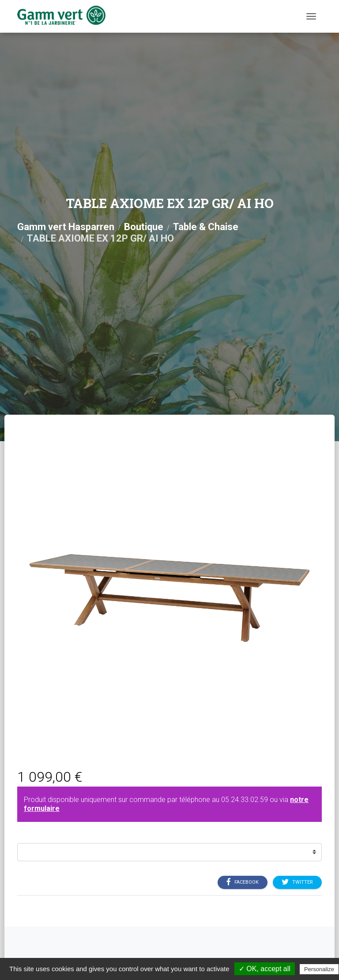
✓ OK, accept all (265, 969)
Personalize (319, 969)
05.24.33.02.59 (245, 800)
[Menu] (311, 16)
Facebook (243, 882)
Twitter (297, 882)
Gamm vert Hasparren (66, 227)
